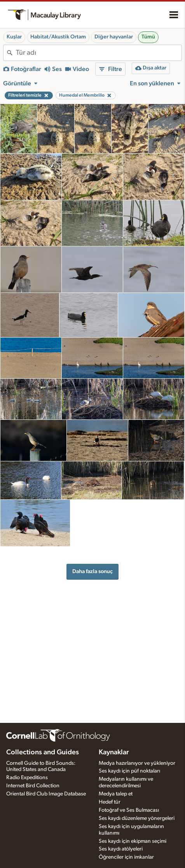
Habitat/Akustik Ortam (58, 37)
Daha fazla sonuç (92, 571)
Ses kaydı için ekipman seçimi (133, 841)
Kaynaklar (114, 752)
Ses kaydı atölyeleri (121, 849)
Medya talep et (116, 794)
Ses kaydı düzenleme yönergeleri (137, 818)
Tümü (148, 37)
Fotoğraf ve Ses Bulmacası (129, 810)
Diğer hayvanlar (114, 37)
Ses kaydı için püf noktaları (129, 771)
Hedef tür (110, 802)
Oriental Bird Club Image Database (46, 794)
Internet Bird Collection (33, 786)
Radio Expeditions (27, 778)
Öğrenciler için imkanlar (126, 857)
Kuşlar (14, 37)
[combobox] (99, 53)
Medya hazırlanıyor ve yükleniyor (137, 763)
